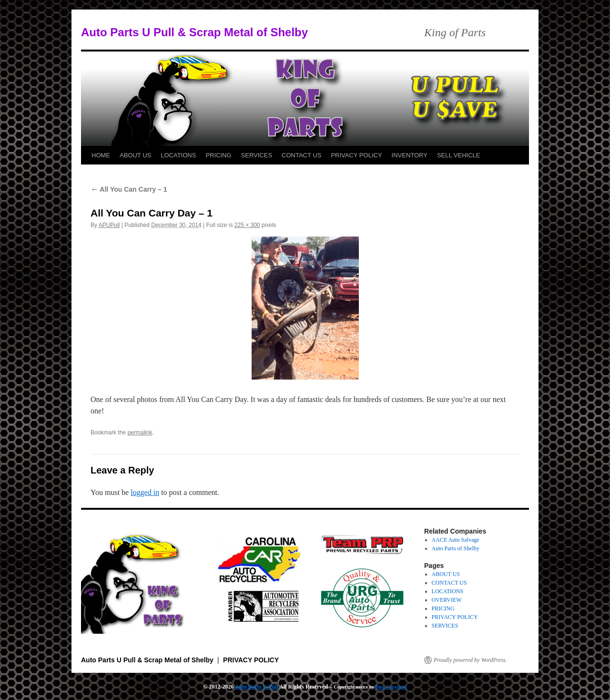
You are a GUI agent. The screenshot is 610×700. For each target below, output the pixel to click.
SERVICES (257, 155)
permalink (140, 432)
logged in (145, 492)
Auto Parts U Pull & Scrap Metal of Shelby (194, 32)
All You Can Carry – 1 (129, 189)
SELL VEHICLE (459, 155)
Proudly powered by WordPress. (470, 660)
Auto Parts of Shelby (456, 548)
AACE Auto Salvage (456, 540)
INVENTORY (410, 155)
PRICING (218, 155)
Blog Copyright (391, 687)
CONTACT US (301, 155)
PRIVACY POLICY (356, 155)
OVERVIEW (447, 600)
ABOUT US (135, 155)
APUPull (109, 225)
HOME (101, 155)
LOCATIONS (178, 155)
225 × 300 (247, 225)
